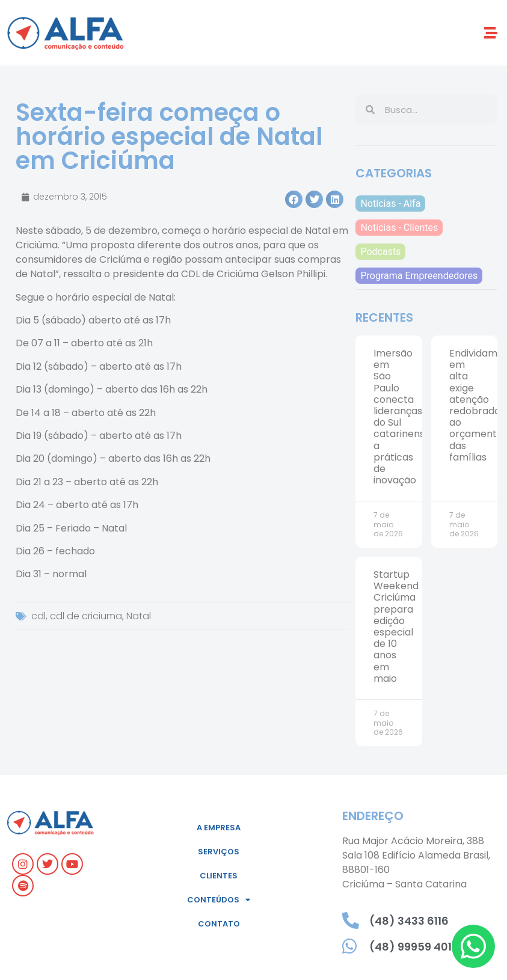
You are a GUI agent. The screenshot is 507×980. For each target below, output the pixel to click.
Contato (219, 924)
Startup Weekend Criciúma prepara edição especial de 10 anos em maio (396, 626)
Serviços (219, 852)
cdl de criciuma (86, 616)
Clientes (219, 876)
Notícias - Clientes (399, 228)
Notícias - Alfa (390, 204)
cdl (38, 616)
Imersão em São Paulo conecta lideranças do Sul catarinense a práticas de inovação (402, 417)
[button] (491, 33)
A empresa (219, 828)
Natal (139, 616)
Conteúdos (219, 900)
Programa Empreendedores (419, 276)
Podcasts (380, 252)
